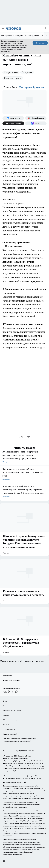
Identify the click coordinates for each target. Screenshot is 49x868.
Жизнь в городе (13, 78)
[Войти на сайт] (45, 29)
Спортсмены (11, 72)
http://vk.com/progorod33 (13, 821)
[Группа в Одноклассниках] (9, 692)
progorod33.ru (8, 807)
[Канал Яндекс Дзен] (13, 123)
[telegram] (29, 437)
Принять (40, 43)
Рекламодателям (32, 36)
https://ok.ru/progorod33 (32, 821)
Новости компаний (10, 734)
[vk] (21, 437)
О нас (5, 701)
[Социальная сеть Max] (36, 123)
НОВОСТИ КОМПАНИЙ (12, 680)
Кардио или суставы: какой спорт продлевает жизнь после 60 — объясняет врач (24, 474)
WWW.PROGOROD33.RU (25, 751)
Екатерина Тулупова (32, 87)
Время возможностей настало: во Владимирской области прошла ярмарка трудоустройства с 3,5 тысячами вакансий (24, 492)
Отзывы (6, 715)
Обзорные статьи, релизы (12, 720)
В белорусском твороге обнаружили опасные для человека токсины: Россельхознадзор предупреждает (24, 457)
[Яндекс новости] (36, 118)
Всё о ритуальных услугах (12, 36)
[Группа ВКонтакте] (13, 118)
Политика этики (9, 706)
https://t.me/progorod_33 (12, 823)
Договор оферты (9, 729)
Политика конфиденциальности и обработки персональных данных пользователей (19, 740)
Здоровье (27, 72)
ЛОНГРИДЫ (7, 676)
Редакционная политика (12, 710)
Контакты (7, 725)
